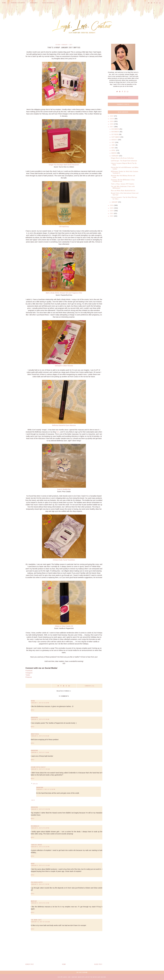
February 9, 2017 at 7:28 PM (40, 884)
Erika (33, 701)
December (116, 129)
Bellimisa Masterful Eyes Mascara (64, 425)
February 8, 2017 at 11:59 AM (40, 769)
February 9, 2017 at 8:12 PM (40, 903)
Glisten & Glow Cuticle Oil (64, 626)
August (115, 140)
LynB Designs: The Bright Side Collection (124, 161)
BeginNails (35, 826)
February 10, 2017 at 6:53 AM (40, 922)
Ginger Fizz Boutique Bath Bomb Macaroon (64, 165)
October (115, 134)
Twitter (28, 675)
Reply (33, 710)
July (113, 142)
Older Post (98, 964)
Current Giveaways (18, 3)
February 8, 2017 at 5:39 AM (40, 719)
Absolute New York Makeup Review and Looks (123, 176)
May (113, 148)
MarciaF (34, 901)
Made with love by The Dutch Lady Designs (92, 977)
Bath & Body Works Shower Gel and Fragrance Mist (64, 293)
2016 (112, 205)
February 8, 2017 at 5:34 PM (40, 828)
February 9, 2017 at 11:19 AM (40, 865)
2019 (112, 121)
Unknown (34, 717)
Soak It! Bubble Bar (64, 489)
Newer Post (30, 964)
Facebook (29, 671)
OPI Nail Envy (64, 227)
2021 (112, 116)
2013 (112, 213)
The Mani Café (36, 920)
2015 (112, 208)
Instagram (29, 673)
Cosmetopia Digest (38, 767)
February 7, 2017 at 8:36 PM (40, 703)
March (114, 153)
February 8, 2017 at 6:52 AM (40, 736)
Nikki (33, 863)
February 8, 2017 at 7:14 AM (40, 752)
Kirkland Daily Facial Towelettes (64, 560)
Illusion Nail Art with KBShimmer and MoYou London (125, 168)
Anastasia (35, 734)
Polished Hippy (37, 882)
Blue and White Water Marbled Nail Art (123, 190)
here (58, 432)
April (114, 150)
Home (4, 3)
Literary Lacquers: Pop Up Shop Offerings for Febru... (124, 198)
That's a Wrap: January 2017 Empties (123, 184)
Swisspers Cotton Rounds (64, 366)
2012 (112, 216)
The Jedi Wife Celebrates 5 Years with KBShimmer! (123, 187)
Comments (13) (89, 686)
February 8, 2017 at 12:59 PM (40, 809)
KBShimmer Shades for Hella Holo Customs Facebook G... (125, 172)
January (115, 202)
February (115, 156)
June (114, 145)
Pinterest (29, 677)
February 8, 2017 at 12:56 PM (46, 789)
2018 (112, 124)
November (116, 132)
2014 (112, 211)
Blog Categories (49, 3)
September (116, 137)
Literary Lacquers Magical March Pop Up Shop (124, 164)
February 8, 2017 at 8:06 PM (40, 847)
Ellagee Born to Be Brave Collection (122, 158)
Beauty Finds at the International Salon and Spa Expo (125, 194)
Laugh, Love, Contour (70, 977)
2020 (112, 119)
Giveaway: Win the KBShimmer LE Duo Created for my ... (123, 180)
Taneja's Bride (36, 845)
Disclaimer (34, 3)
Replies (35, 784)
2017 (112, 127)
